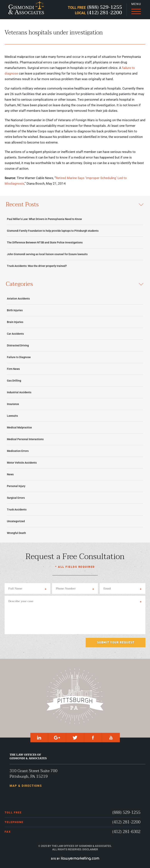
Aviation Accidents (18, 299)
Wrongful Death (16, 533)
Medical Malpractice (19, 427)
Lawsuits (12, 416)
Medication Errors (18, 451)
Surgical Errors (16, 498)
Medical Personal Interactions (25, 439)
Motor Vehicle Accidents (22, 463)
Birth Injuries (15, 310)
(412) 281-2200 (126, 822)
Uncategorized (16, 521)
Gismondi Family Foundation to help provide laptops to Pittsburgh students (53, 231)
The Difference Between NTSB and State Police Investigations (45, 242)
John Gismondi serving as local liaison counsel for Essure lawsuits (47, 254)
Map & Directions (26, 786)
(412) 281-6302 (126, 832)
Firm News (13, 369)
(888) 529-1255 (126, 813)
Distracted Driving (18, 345)
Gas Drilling (14, 381)
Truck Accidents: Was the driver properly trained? (37, 266)
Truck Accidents (17, 510)
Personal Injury (16, 486)
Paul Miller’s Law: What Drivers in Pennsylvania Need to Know (44, 219)
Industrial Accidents (19, 392)
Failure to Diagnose (19, 357)
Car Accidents (15, 334)
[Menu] (136, 10)
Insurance (13, 404)
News (10, 474)
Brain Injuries (15, 322)
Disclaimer (90, 849)
